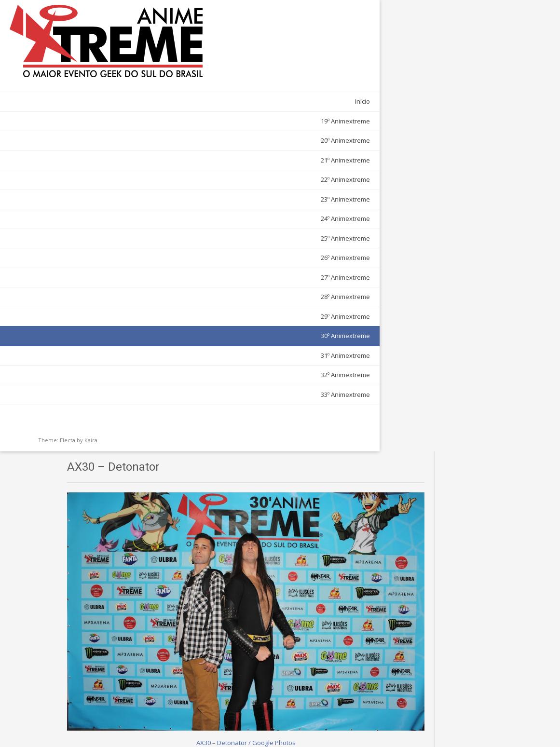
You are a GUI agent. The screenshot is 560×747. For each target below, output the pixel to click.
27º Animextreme (101, 248)
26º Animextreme (101, 229)
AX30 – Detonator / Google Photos (294, 253)
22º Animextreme (101, 150)
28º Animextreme (101, 268)
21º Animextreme (101, 131)
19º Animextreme (101, 92)
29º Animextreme (101, 287)
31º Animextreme (101, 326)
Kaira (91, 411)
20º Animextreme (101, 111)
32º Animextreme (101, 346)
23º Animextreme (101, 170)
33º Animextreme (101, 366)
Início (118, 72)
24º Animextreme (101, 190)
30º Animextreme (101, 307)
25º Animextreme (101, 209)
